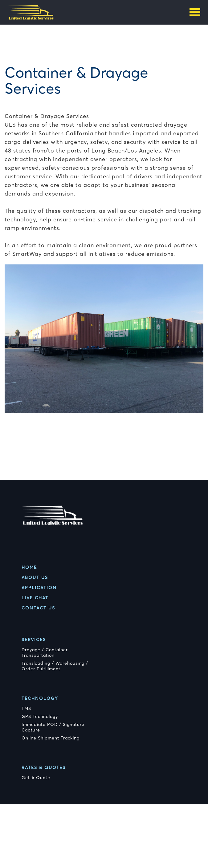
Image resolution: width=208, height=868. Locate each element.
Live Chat (35, 598)
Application (39, 588)
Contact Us (38, 608)
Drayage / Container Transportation (45, 652)
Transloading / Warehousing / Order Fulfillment (55, 666)
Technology (40, 698)
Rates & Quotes (44, 767)
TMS (26, 708)
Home (29, 567)
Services (34, 640)
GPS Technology (40, 716)
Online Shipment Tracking (51, 738)
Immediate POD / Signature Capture (53, 727)
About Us (35, 577)
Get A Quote (36, 778)
